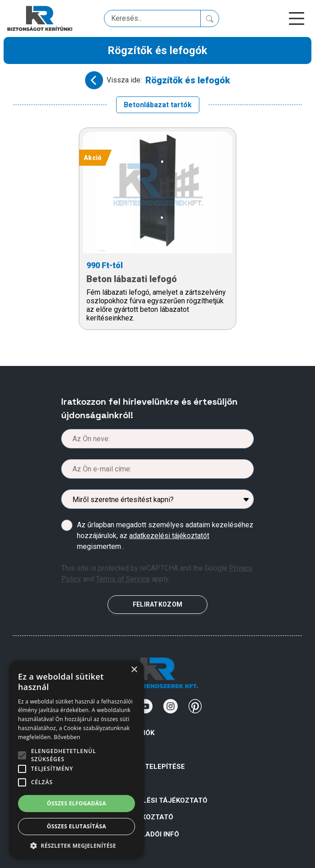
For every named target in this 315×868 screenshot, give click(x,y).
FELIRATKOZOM (157, 604)
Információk (131, 733)
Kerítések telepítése (146, 767)
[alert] (76, 760)
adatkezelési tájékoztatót (169, 536)
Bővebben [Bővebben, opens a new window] (67, 737)
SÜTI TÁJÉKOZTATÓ (140, 817)
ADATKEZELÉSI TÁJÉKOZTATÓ (157, 800)
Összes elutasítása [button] (76, 826)
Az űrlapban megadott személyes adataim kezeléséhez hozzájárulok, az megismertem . (165, 536)
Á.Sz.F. (119, 783)
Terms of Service (123, 579)
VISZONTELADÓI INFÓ (143, 834)
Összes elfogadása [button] (76, 803)
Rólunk (121, 749)
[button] (76, 845)
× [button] (134, 670)
